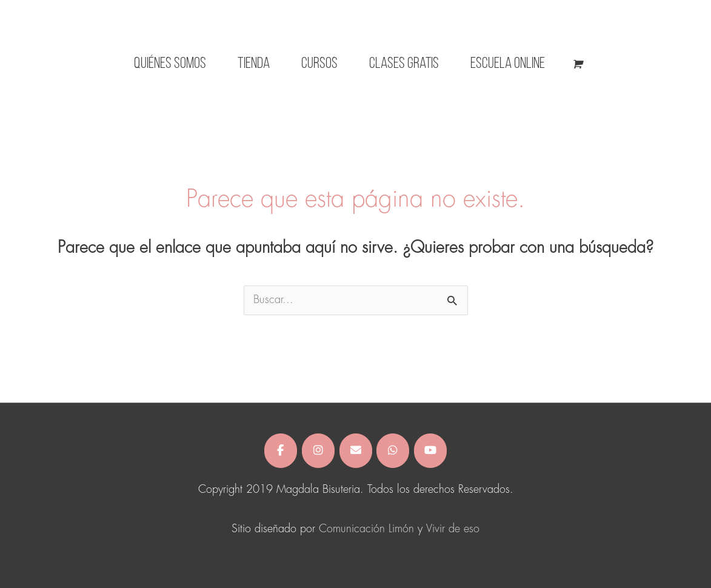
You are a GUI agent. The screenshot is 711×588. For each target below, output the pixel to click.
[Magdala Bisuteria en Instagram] (318, 451)
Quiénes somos (170, 64)
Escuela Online (508, 64)
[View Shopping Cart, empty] (577, 65)
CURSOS (319, 64)
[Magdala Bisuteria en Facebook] (281, 451)
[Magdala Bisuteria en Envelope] (356, 451)
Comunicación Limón (366, 529)
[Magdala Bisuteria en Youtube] (430, 451)
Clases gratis (404, 64)
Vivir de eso (453, 529)
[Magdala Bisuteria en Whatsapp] (393, 451)
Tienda (254, 64)
